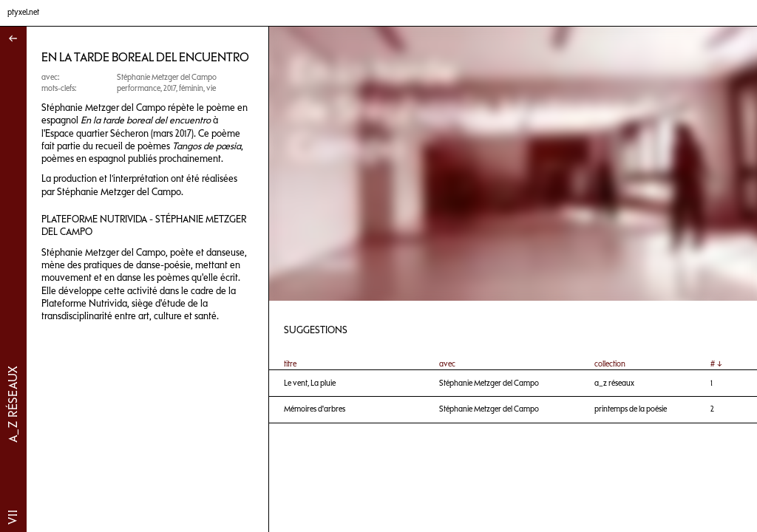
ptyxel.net (23, 12)
